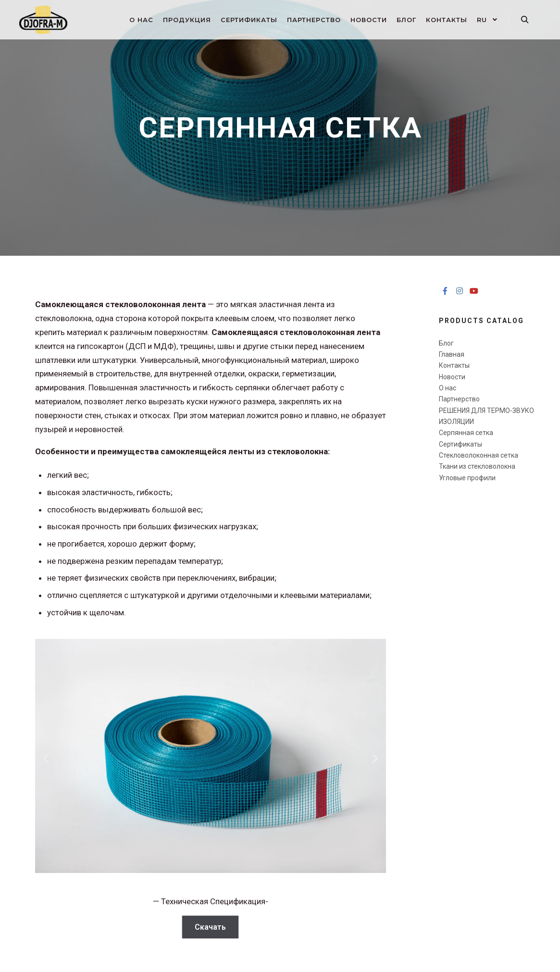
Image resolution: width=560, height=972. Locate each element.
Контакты (454, 365)
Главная (452, 354)
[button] (46, 758)
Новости (452, 377)
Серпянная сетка (466, 433)
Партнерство (459, 399)
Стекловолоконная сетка (479, 455)
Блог (446, 343)
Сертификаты (460, 444)
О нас (448, 388)
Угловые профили (467, 478)
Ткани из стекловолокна (477, 466)
